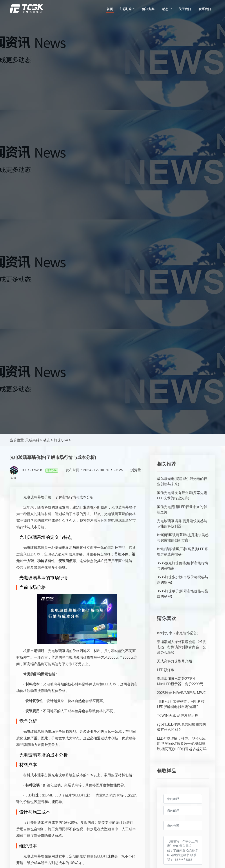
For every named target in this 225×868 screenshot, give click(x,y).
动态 (47, 440)
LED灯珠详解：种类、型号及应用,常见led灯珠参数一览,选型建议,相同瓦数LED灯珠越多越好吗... (183, 744)
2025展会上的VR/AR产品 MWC (181, 693)
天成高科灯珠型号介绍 (174, 661)
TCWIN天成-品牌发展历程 (178, 715)
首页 (110, 9)
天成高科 (32, 440)
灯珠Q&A (61, 440)
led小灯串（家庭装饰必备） (179, 633)
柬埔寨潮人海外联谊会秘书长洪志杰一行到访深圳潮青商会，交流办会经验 (181, 647)
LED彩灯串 (165, 670)
